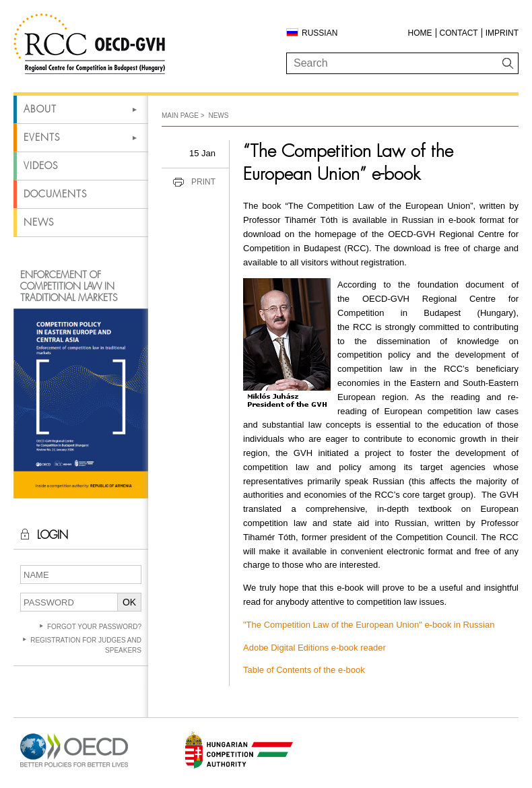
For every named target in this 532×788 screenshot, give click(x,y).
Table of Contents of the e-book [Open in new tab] (304, 670)
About (40, 109)
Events (42, 137)
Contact (459, 33)
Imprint (502, 33)
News (39, 222)
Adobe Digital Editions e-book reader (314, 648)
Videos (41, 166)
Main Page (180, 116)
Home (420, 33)
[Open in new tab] (74, 767)
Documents (55, 194)
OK (129, 602)
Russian (320, 33)
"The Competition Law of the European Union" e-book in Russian (369, 625)
